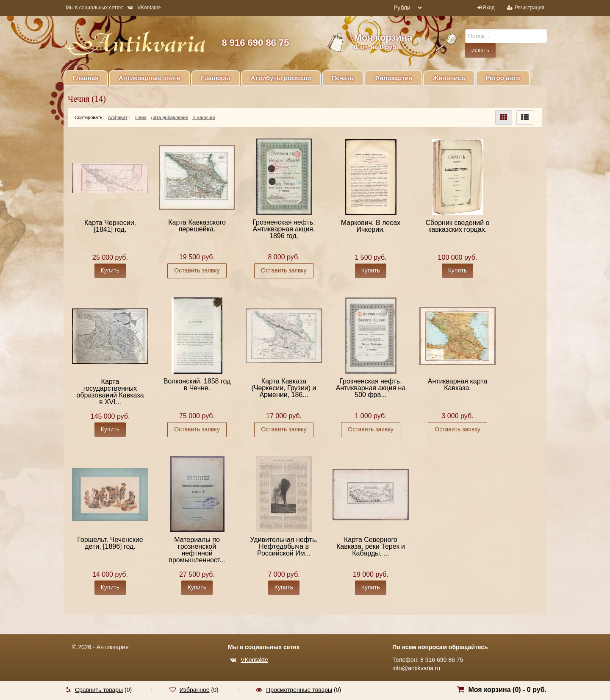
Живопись (449, 78)
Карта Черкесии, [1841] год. (110, 226)
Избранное (195, 690)
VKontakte (144, 8)
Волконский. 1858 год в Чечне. (197, 385)
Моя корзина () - (507, 690)
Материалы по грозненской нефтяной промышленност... (197, 550)
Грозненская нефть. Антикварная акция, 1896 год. (284, 229)
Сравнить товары (99, 690)
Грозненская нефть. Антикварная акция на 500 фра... (371, 388)
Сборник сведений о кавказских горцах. (458, 226)
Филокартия (393, 78)
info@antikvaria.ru (416, 668)
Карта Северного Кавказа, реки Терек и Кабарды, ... (371, 546)
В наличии (204, 117)
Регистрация (530, 8)
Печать (343, 78)
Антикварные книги (150, 78)
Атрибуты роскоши (281, 78)
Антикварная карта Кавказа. (458, 385)
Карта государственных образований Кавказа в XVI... (110, 392)
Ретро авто (503, 78)
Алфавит (118, 117)
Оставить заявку (197, 270)
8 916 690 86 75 (255, 43)
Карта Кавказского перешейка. (197, 226)
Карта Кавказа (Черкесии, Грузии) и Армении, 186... (284, 388)
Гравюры (215, 78)
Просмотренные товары (299, 690)
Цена (141, 117)
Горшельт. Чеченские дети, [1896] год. (110, 543)
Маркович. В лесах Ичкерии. (371, 226)
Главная (86, 78)
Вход (489, 8)
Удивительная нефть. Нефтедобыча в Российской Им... (284, 546)
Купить (110, 270)
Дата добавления (169, 117)
